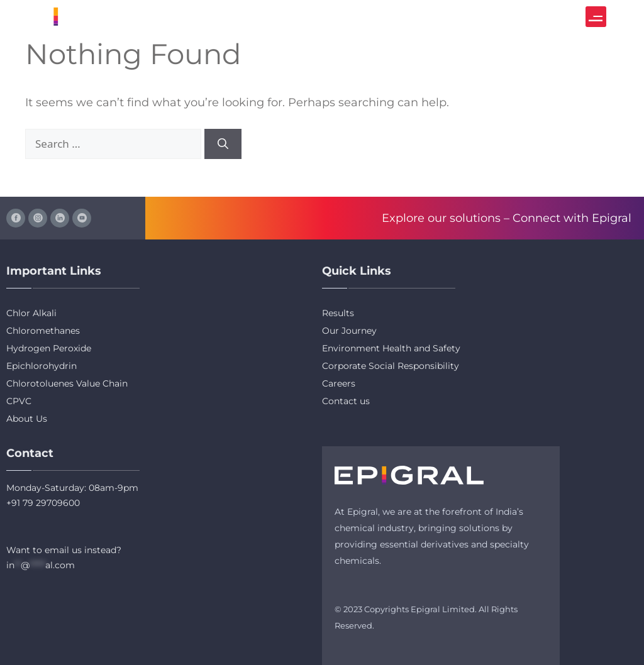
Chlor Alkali (31, 313)
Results (338, 313)
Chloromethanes (43, 331)
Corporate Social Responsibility (391, 366)
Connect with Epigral (572, 218)
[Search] (223, 144)
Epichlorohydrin (42, 366)
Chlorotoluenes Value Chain (67, 383)
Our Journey (349, 331)
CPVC (19, 401)
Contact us (346, 401)
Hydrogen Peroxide (49, 348)
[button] (596, 17)
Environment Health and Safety (391, 348)
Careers (339, 383)
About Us (27, 419)
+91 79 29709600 (43, 503)
